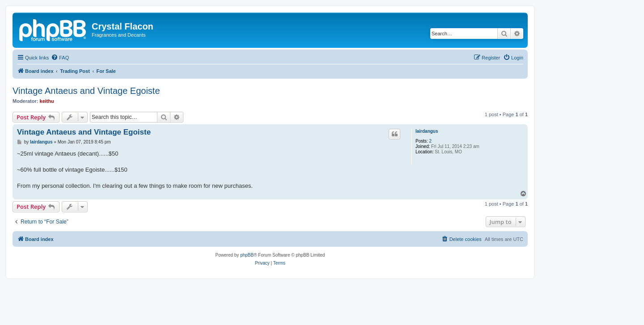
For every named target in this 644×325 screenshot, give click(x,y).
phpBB (247, 255)
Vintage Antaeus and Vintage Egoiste (86, 91)
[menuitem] (60, 58)
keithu (47, 101)
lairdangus (427, 131)
